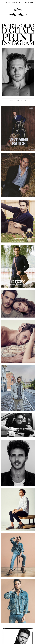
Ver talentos (29, 2)
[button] (18, 37)
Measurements (18, 101)
